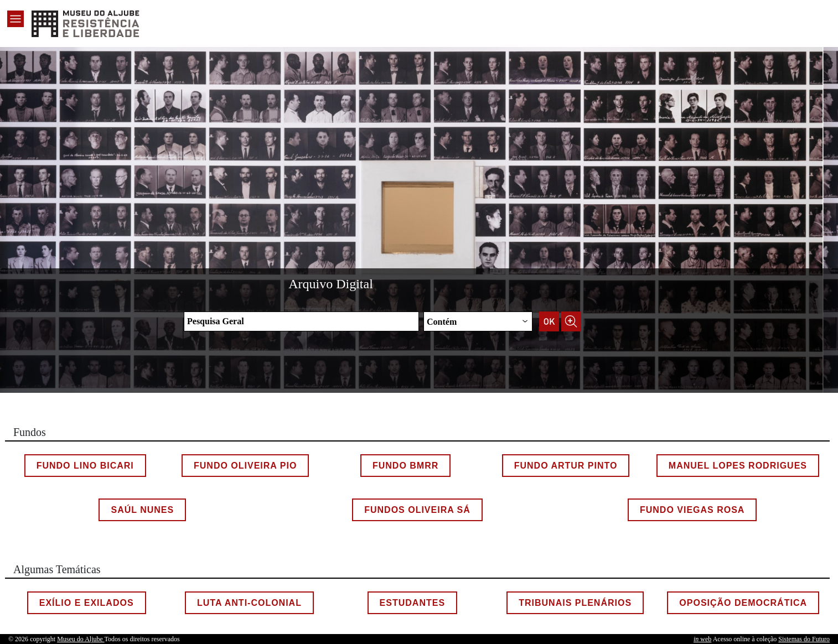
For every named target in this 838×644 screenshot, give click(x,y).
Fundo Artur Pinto (566, 466)
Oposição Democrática (743, 603)
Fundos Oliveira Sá (417, 510)
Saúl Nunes (142, 510)
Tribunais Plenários (575, 603)
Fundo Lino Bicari (85, 466)
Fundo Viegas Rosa (692, 510)
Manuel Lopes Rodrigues (738, 466)
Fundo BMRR (405, 466)
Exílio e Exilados (87, 603)
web (702, 639)
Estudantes (412, 603)
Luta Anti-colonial (249, 603)
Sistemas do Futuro (804, 639)
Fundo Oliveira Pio (245, 466)
